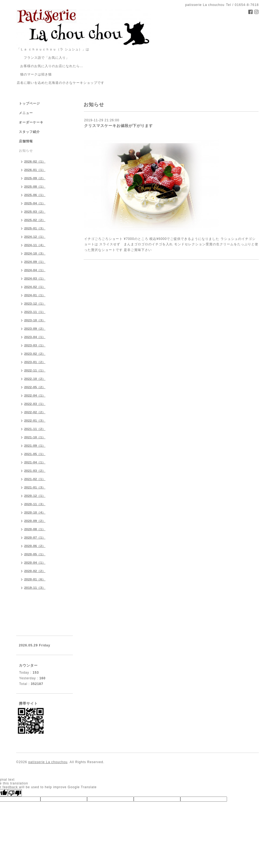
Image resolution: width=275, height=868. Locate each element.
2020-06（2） (35, 546)
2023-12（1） (35, 304)
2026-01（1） (35, 170)
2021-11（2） (35, 429)
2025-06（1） (35, 195)
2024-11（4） (35, 245)
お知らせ (26, 151)
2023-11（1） (35, 312)
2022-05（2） (35, 387)
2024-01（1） (35, 295)
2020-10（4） (35, 512)
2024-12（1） (35, 237)
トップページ (29, 104)
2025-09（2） (35, 178)
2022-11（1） (35, 370)
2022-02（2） (35, 412)
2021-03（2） (35, 471)
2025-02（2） (35, 220)
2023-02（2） (35, 354)
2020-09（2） (35, 521)
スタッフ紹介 (29, 132)
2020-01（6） (35, 579)
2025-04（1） (35, 203)
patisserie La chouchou (48, 762)
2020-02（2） (35, 571)
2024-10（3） (35, 253)
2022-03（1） (35, 404)
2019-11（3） (35, 588)
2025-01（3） (35, 228)
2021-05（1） (35, 454)
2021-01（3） (35, 487)
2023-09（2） (35, 329)
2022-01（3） (35, 421)
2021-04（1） (35, 462)
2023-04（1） (35, 337)
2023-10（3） (35, 320)
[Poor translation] (15, 793)
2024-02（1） (35, 287)
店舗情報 (26, 141)
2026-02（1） (35, 161)
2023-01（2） (35, 362)
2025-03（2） (35, 212)
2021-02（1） (35, 479)
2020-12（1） (35, 496)
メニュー (26, 113)
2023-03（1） (35, 345)
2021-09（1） (35, 446)
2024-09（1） (35, 262)
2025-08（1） (35, 187)
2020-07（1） (35, 538)
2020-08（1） (35, 529)
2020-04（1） (35, 563)
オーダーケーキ (31, 122)
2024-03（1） (35, 278)
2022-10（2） (35, 379)
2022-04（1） (35, 395)
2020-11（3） (35, 504)
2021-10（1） (35, 437)
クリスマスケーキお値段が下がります (118, 126)
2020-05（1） (35, 554)
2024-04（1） (35, 270)
